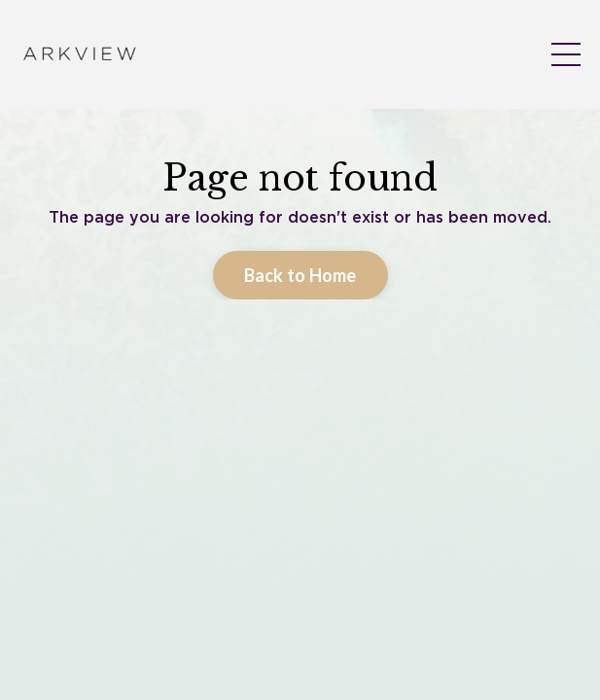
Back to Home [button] (300, 451)
